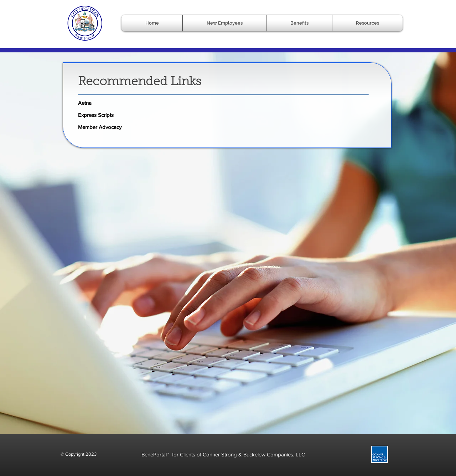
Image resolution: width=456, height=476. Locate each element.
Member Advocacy (100, 127)
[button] (299, 23)
